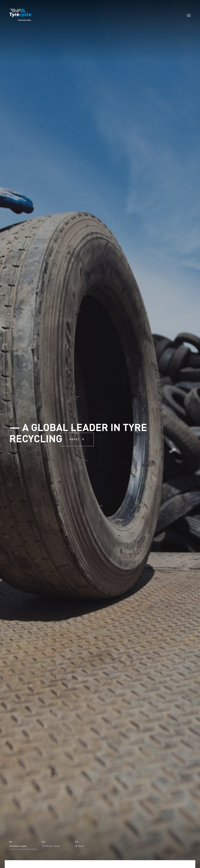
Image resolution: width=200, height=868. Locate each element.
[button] (23, 819)
